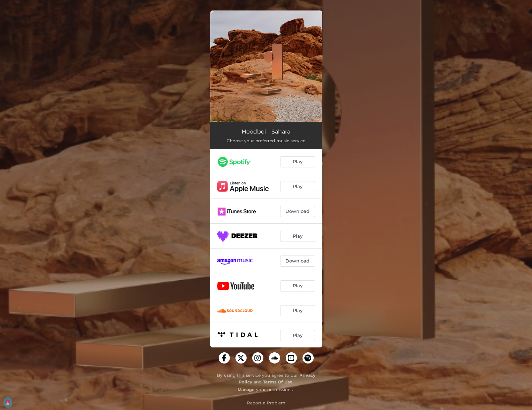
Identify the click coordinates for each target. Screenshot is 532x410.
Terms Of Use (278, 382)
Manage (246, 390)
